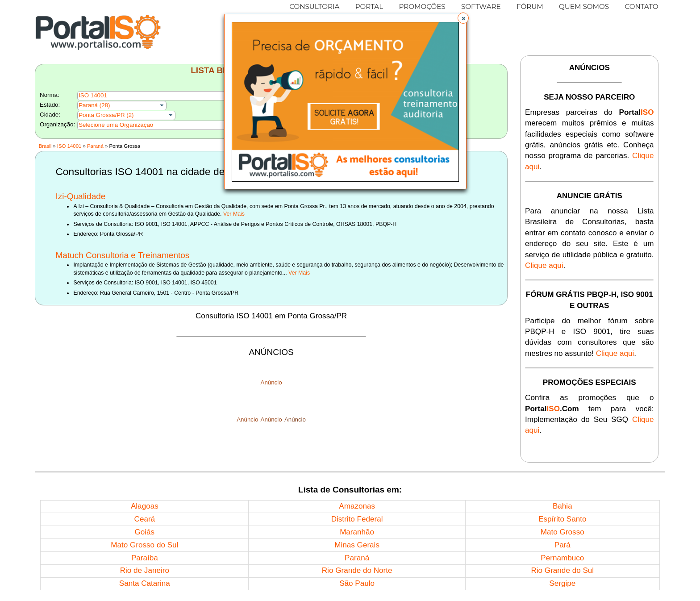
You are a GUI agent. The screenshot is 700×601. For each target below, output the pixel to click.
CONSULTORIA (314, 6)
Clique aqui (544, 265)
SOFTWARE (481, 6)
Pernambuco (562, 558)
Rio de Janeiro (145, 570)
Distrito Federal (357, 519)
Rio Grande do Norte (357, 570)
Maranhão (357, 532)
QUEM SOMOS (584, 6)
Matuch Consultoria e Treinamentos (122, 255)
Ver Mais (234, 214)
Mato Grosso (562, 532)
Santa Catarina (145, 583)
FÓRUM (530, 6)
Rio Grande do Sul (562, 570)
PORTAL (369, 6)
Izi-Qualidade (80, 196)
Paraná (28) (94, 105)
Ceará (145, 519)
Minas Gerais (357, 545)
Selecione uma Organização (116, 125)
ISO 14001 (69, 146)
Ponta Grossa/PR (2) (106, 115)
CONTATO (641, 6)
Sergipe (562, 583)
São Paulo (357, 583)
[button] (463, 18)
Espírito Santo (562, 519)
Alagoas (145, 506)
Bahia (562, 506)
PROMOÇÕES (422, 6)
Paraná (95, 146)
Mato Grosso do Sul (144, 545)
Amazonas (357, 506)
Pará (562, 545)
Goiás (144, 532)
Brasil (45, 146)
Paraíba (145, 558)
